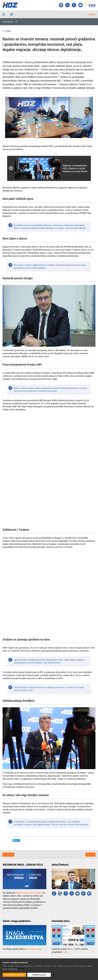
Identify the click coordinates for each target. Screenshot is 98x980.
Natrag (10, 855)
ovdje (65, 952)
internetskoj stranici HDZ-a (29, 893)
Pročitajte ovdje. (35, 949)
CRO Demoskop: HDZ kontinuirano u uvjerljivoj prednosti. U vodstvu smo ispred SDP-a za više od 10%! (49, 689)
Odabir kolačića (39, 975)
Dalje (89, 855)
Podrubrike (8, 22)
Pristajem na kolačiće (14, 975)
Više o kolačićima (10, 969)
